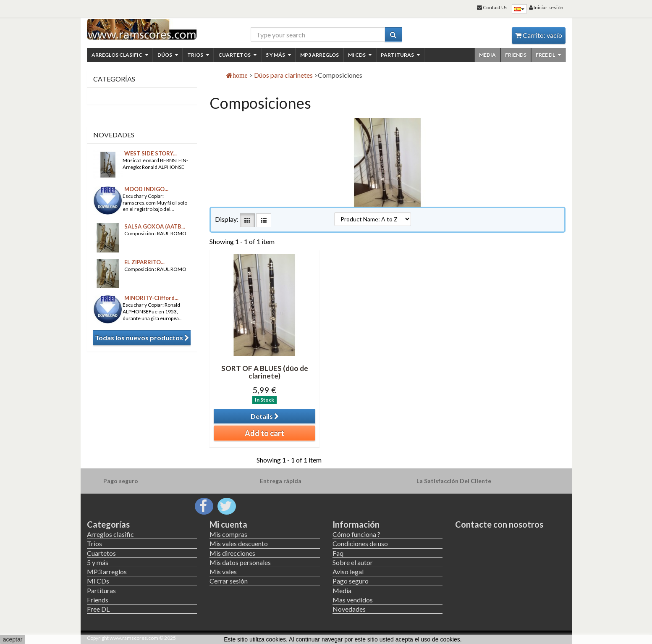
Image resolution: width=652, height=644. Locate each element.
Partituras (400, 55)
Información (356, 524)
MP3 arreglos (319, 55)
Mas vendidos (353, 600)
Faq (338, 553)
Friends (516, 55)
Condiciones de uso (360, 543)
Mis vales (223, 572)
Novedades (114, 135)
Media (487, 55)
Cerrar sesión (229, 581)
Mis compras (228, 534)
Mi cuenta (228, 524)
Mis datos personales (240, 562)
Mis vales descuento (239, 543)
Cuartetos (237, 55)
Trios (198, 55)
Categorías (108, 524)
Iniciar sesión (546, 7)
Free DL (548, 55)
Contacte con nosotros (499, 524)
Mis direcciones (232, 553)
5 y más (278, 55)
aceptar (13, 639)
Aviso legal (348, 572)
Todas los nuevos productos (142, 338)
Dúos (168, 55)
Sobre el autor (353, 562)
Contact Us (492, 7)
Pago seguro (351, 581)
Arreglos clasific (120, 55)
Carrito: (539, 35)
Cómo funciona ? (356, 534)
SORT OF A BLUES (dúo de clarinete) (265, 372)
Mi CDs (360, 55)
